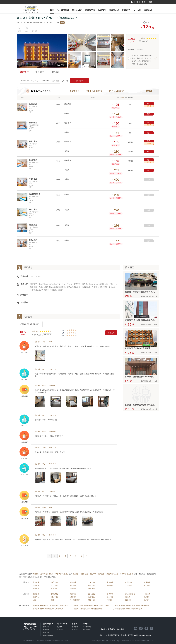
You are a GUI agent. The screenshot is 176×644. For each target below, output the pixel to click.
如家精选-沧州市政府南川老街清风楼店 (128, 609)
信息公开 (148, 10)
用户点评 (55, 72)
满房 (149, 180)
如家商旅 (92, 597)
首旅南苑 (73, 594)
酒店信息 (40, 72)
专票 (19, 31)
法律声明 (102, 629)
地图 (62, 23)
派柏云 (146, 600)
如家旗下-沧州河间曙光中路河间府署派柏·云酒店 (131, 606)
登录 (144, 2)
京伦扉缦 (110, 594)
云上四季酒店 (75, 600)
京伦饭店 (92, 594)
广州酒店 (129, 582)
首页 (52, 10)
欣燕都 (109, 600)
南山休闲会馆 (130, 594)
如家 (34, 600)
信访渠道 (121, 629)
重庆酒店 (73, 585)
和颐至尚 (36, 597)
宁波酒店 (36, 588)
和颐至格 (54, 597)
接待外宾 (34, 31)
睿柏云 (146, 597)
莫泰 (53, 600)
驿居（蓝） (92, 600)
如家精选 (73, 597)
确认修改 (80, 81)
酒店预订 (24, 72)
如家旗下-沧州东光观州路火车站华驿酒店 (48, 609)
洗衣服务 (27, 31)
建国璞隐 (54, 594)
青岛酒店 (54, 588)
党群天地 (126, 10)
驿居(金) (110, 597)
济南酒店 (110, 585)
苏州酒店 (36, 585)
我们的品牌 (77, 10)
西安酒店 (54, 582)
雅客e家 (128, 600)
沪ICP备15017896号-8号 (126, 641)
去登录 (149, 91)
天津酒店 (147, 582)
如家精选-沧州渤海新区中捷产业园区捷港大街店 (50, 606)
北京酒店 (36, 582)
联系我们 (111, 629)
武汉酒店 (54, 585)
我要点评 (111, 333)
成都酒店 (73, 588)
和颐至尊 (147, 594)
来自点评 (30, 324)
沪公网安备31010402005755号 (144, 641)
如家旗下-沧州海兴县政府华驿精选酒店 (87, 609)
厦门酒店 (147, 585)
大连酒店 (129, 585)
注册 (150, 2)
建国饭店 (36, 594)
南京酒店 (110, 582)
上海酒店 (92, 582)
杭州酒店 (92, 585)
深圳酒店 (73, 582)
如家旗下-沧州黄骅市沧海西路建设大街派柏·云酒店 (92, 606)
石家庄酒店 (92, 588)
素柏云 (128, 597)
